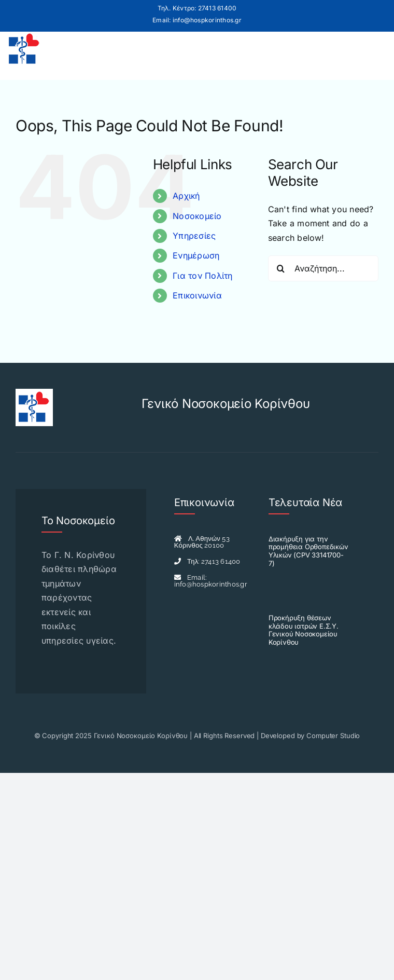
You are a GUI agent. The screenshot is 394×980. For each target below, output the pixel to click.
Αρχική (186, 196)
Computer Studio (333, 736)
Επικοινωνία (197, 295)
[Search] (281, 268)
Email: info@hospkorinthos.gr (197, 20)
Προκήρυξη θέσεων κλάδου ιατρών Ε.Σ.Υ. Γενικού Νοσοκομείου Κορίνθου (304, 630)
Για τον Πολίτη (202, 276)
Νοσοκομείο (197, 216)
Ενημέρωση (196, 255)
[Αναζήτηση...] (323, 268)
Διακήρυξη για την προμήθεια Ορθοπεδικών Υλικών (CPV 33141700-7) (308, 551)
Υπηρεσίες (194, 236)
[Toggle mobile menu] (375, 49)
